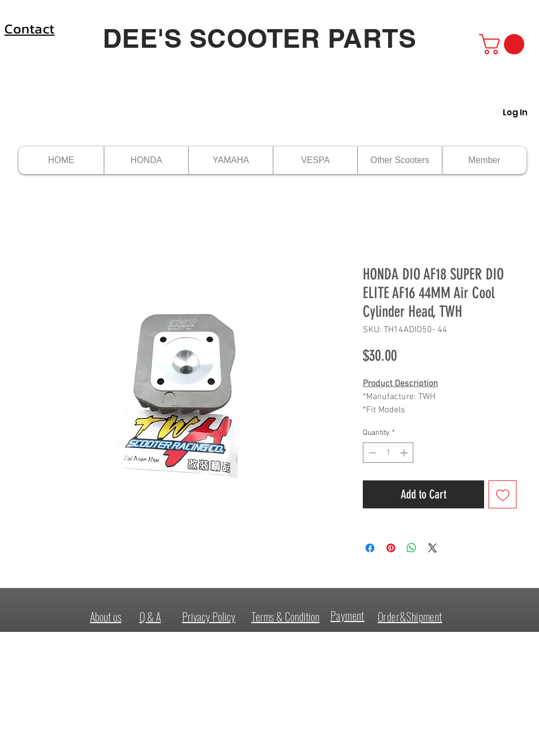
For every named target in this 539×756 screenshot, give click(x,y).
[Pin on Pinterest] (391, 548)
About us (106, 617)
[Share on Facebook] (370, 548)
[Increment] (405, 453)
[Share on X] (433, 548)
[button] (504, 44)
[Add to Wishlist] (502, 494)
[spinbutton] (388, 453)
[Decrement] (371, 453)
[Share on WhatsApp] (412, 548)
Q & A (150, 617)
